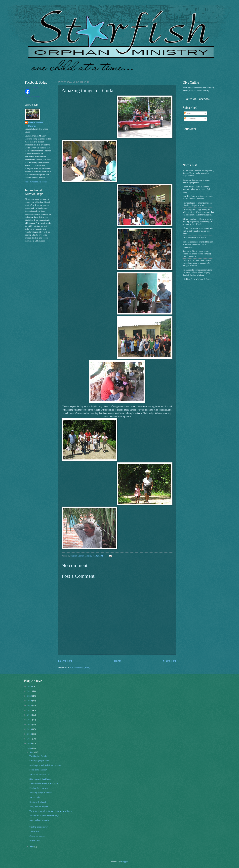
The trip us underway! (39, 827)
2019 (30, 701)
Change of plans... (37, 836)
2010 (30, 743)
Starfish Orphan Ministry (36, 124)
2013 (30, 729)
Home (118, 661)
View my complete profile (36, 182)
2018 (30, 705)
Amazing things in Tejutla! (41, 793)
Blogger (125, 862)
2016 (30, 715)
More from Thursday (38, 770)
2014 (30, 725)
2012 (30, 734)
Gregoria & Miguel (38, 802)
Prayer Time (35, 841)
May (32, 847)
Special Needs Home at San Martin (44, 784)
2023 (30, 686)
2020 (30, 696)
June (32, 752)
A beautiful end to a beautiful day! (44, 816)
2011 (30, 739)
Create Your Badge (33, 97)
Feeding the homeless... (39, 788)
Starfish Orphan (31, 88)
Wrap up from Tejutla (39, 806)
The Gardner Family (38, 756)
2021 (30, 691)
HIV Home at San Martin (40, 779)
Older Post (170, 661)
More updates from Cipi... (40, 820)
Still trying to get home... (40, 761)
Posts (188, 113)
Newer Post (65, 661)
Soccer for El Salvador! (39, 774)
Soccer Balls (35, 797)
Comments (190, 119)
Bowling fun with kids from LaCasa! (45, 765)
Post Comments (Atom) (80, 667)
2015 (30, 720)
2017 (30, 710)
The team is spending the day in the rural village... (51, 811)
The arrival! (34, 832)
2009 (30, 748)
